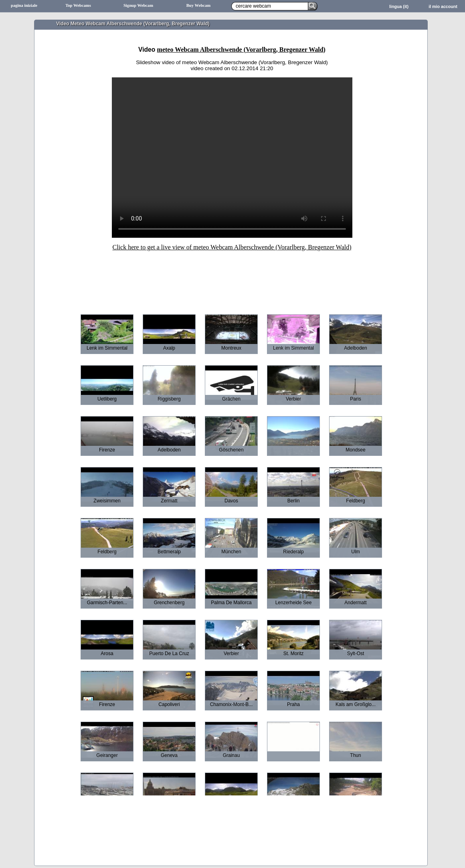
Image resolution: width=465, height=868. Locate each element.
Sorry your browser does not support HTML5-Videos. (232, 158)
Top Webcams (78, 5)
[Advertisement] (232, 277)
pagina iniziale (24, 5)
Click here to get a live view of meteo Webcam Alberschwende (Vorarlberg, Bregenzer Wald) (232, 247)
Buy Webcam (199, 5)
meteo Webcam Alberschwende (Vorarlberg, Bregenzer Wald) (241, 50)
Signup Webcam (138, 5)
